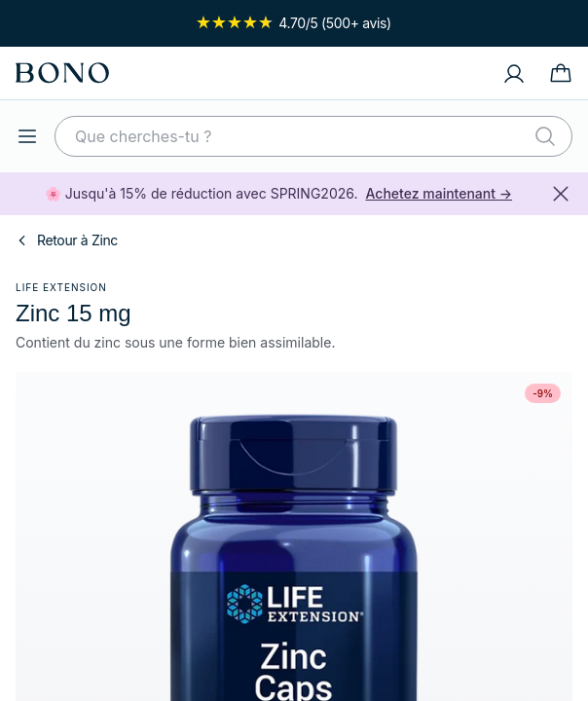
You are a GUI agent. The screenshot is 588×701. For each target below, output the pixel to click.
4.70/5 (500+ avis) (294, 23)
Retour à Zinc (67, 240)
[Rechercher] (545, 136)
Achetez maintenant (440, 193)
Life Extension (61, 287)
